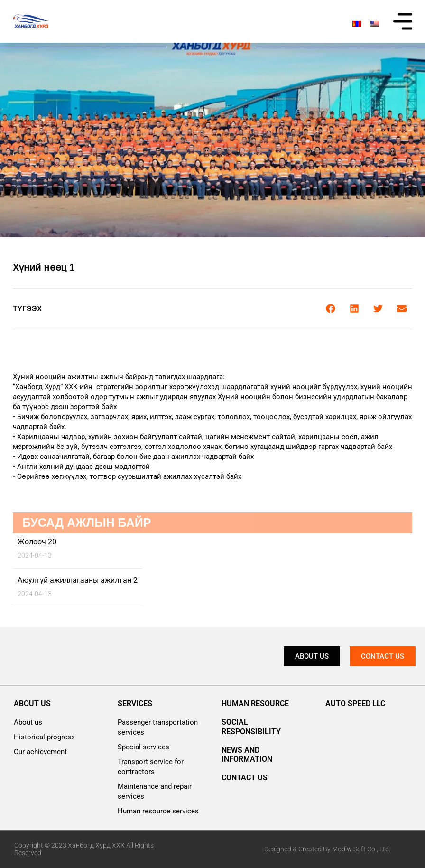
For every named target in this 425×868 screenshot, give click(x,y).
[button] (330, 309)
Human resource (255, 704)
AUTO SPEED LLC (355, 704)
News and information (247, 755)
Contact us (245, 778)
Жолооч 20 (37, 542)
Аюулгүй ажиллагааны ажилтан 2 (78, 580)
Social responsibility (251, 727)
